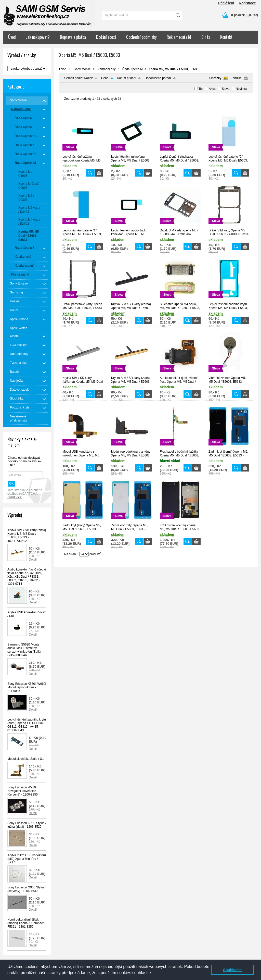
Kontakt (226, 37)
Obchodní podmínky (141, 37)
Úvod (12, 37)
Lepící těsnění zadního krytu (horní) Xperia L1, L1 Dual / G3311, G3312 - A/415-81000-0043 (27, 725)
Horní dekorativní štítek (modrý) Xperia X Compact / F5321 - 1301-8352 (26, 923)
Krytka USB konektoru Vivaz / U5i (27, 614)
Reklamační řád (179, 37)
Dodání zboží (106, 37)
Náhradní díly (106, 69)
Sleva (226, 89)
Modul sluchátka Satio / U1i (26, 759)
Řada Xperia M (133, 69)
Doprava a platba (73, 37)
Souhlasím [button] (232, 970)
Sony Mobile (82, 69)
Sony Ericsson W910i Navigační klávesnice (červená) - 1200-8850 (23, 791)
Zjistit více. (15, 497)
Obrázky (215, 78)
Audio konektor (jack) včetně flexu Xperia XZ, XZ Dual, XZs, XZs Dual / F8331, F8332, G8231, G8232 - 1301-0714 (27, 577)
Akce (212, 89)
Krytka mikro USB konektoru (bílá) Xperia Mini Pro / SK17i (27, 859)
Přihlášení (226, 3)
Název (88, 78)
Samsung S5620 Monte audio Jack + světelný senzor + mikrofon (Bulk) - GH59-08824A (25, 650)
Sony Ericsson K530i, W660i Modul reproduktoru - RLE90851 (27, 687)
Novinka (241, 89)
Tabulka (236, 78)
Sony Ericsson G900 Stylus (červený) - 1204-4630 (26, 889)
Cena (105, 78)
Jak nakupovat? (38, 37)
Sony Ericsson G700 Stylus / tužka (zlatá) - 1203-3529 (27, 825)
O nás (206, 37)
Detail (33, 560)
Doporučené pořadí (158, 78)
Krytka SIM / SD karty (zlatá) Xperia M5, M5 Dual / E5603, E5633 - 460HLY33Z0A (27, 536)
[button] (154, 973)
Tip (201, 89)
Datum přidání (127, 78)
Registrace (247, 3)
